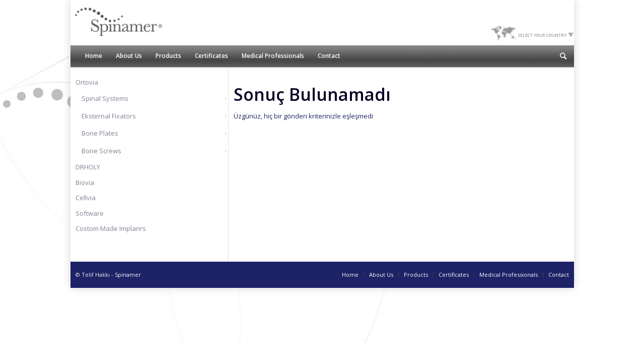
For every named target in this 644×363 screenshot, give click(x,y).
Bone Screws (101, 151)
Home (350, 275)
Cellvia (86, 198)
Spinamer (128, 275)
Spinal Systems (105, 98)
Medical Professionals (509, 275)
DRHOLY (88, 167)
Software (90, 213)
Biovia (85, 183)
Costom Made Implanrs (111, 228)
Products (416, 275)
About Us (381, 275)
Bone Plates (100, 133)
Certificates (454, 275)
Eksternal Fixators (109, 116)
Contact (559, 275)
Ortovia (87, 82)
